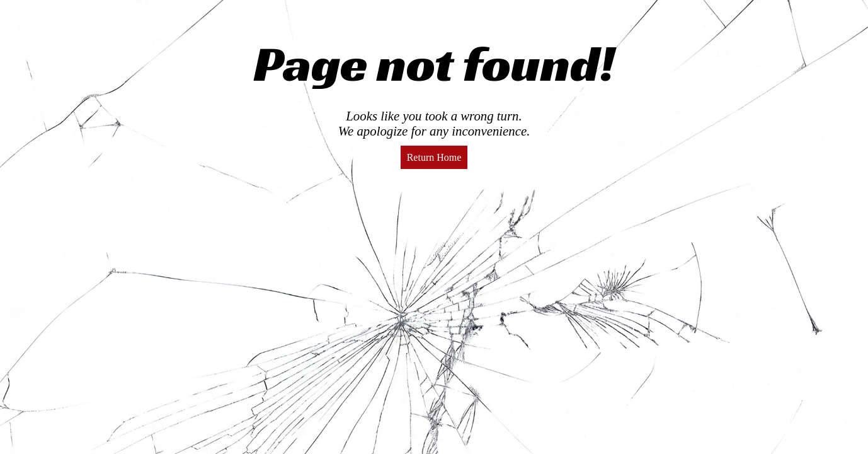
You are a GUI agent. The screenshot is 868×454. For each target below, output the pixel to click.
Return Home (434, 157)
